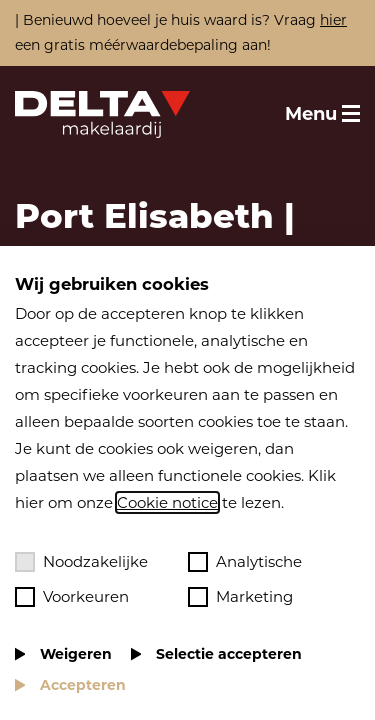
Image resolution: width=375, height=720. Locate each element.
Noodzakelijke (81, 562)
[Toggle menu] (322, 114)
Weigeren (76, 654)
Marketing (240, 597)
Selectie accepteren (229, 654)
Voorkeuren (72, 597)
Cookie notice (167, 502)
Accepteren (83, 685)
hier (333, 20)
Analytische (245, 562)
